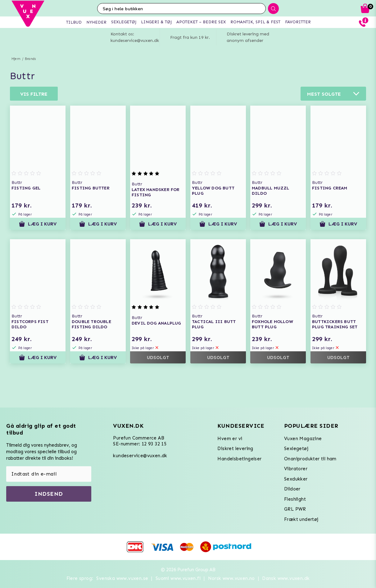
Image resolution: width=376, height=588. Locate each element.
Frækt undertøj (301, 519)
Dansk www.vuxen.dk (286, 578)
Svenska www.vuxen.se (122, 578)
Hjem (16, 59)
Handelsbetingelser (239, 459)
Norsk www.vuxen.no (231, 578)
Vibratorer (296, 469)
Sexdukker (296, 479)
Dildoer (292, 489)
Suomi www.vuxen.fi (178, 578)
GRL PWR (295, 509)
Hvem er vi (230, 439)
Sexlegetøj (296, 449)
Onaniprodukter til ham (310, 459)
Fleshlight (295, 499)
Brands (30, 59)
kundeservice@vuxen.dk (140, 456)
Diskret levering (235, 449)
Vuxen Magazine (303, 439)
